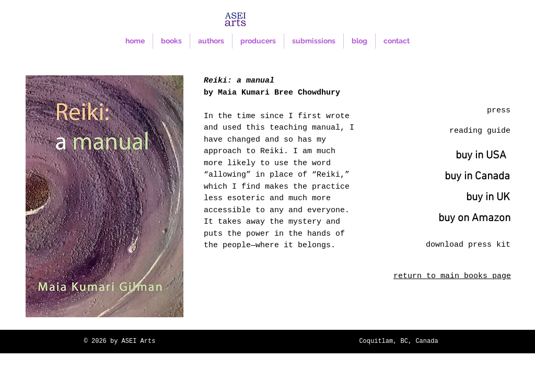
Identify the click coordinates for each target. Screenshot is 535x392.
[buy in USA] (481, 156)
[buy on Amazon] (474, 218)
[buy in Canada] (477, 177)
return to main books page (452, 276)
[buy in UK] (488, 198)
